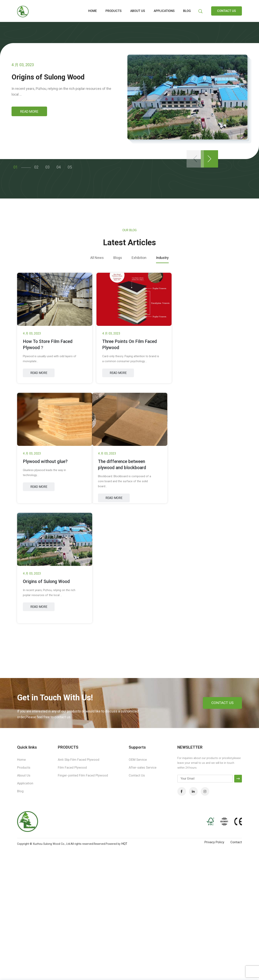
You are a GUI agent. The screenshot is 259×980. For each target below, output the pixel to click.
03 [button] (46, 166)
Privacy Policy (214, 842)
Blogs (118, 258)
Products (114, 11)
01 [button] (14, 166)
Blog (187, 11)
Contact (236, 842)
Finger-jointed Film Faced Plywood (83, 775)
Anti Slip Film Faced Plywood (79, 760)
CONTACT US (227, 11)
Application (25, 783)
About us (138, 11)
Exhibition (139, 258)
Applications (164, 11)
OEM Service (138, 760)
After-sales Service (143, 767)
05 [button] (68, 166)
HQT (124, 844)
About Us (24, 775)
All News (97, 258)
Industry (162, 258)
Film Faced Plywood (72, 767)
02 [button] (35, 166)
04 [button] (57, 166)
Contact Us (137, 775)
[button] (209, 159)
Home (93, 11)
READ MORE (29, 111)
